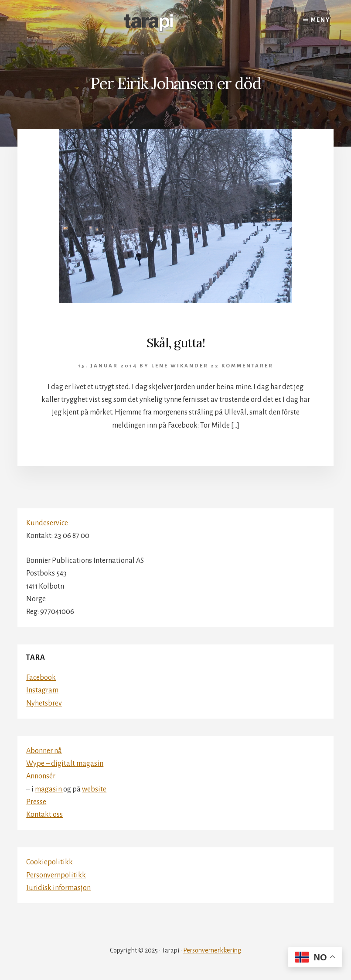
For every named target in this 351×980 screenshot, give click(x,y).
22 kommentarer (242, 366)
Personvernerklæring (212, 950)
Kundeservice (47, 523)
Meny (320, 20)
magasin (49, 789)
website (94, 789)
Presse (36, 802)
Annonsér (41, 776)
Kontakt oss (44, 815)
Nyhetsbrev (44, 703)
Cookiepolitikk (49, 862)
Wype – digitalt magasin (65, 764)
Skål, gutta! (176, 343)
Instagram (42, 690)
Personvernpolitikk (56, 875)
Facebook (41, 678)
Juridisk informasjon (58, 888)
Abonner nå (44, 751)
